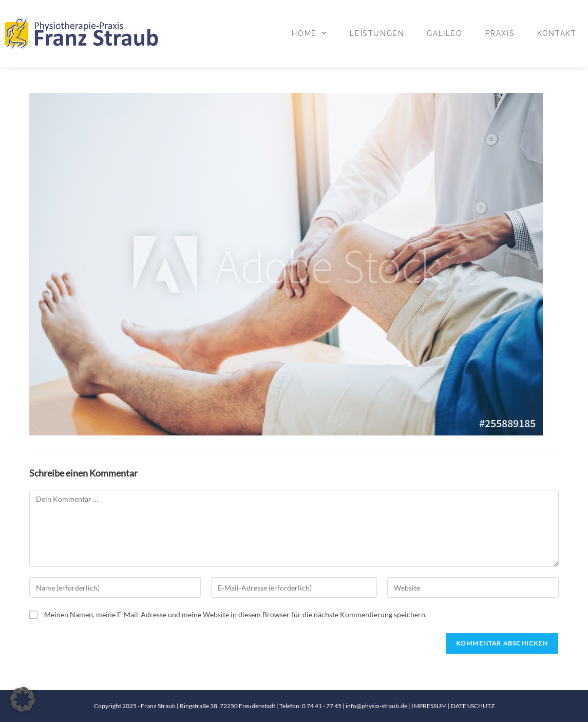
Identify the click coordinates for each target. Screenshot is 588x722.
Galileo (444, 33)
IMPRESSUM (430, 706)
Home (309, 33)
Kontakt (557, 33)
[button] (23, 699)
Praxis (500, 33)
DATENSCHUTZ (473, 706)
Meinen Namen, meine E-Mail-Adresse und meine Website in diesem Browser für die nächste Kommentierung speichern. (235, 614)
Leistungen (377, 33)
